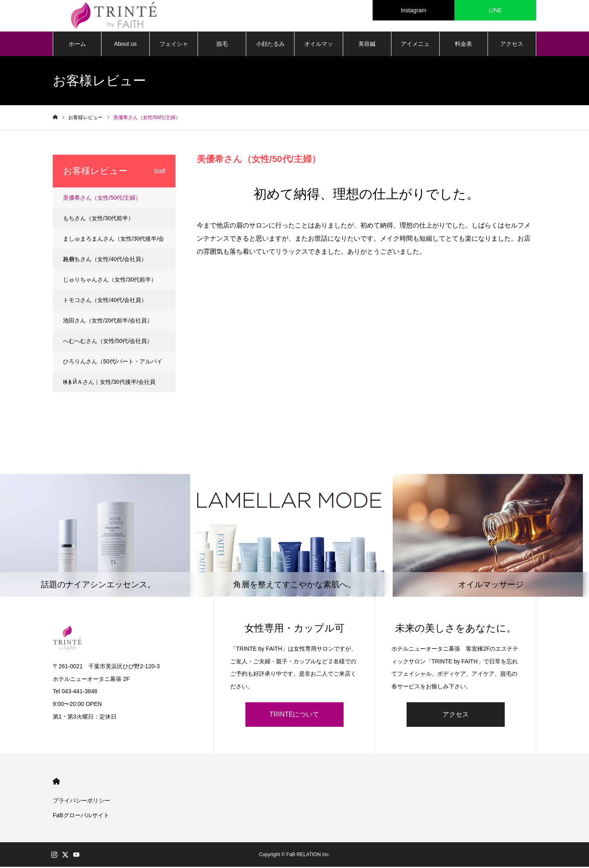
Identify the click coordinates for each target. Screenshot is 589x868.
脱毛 (222, 45)
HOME (56, 783)
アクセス (512, 45)
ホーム (77, 45)
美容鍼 (367, 45)
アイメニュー (415, 50)
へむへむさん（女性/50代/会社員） (108, 342)
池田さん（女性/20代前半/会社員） (108, 322)
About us (125, 45)
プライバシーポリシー (81, 802)
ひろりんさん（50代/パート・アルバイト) (113, 366)
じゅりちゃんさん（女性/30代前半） (110, 281)
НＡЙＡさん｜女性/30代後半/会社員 (109, 383)
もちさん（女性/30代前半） (98, 219)
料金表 (463, 45)
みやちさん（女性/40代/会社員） (105, 260)
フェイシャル (174, 50)
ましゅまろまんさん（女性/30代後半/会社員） (114, 243)
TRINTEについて (294, 716)
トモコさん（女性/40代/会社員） (105, 301)
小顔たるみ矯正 (270, 50)
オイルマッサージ (319, 50)
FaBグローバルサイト (81, 816)
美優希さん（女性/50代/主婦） (102, 199)
